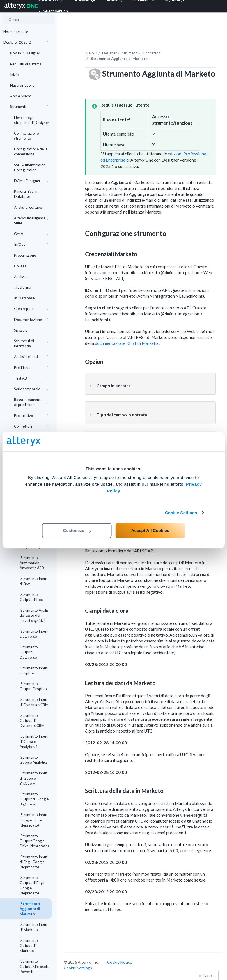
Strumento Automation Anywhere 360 (32, 563)
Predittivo (31, 368)
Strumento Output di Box (31, 597)
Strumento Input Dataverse (34, 634)
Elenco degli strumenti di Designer (32, 120)
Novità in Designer (25, 53)
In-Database (31, 298)
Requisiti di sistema (26, 64)
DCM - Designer (31, 181)
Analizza (31, 277)
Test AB (31, 378)
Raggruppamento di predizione (31, 402)
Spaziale (31, 330)
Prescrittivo (31, 416)
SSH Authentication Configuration (30, 167)
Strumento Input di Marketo (34, 927)
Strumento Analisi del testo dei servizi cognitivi (35, 615)
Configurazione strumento (26, 136)
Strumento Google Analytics (34, 760)
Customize (77, 530)
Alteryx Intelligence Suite (31, 221)
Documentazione (31, 320)
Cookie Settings (181, 513)
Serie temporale (31, 389)
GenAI (31, 234)
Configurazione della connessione (31, 152)
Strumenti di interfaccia (31, 343)
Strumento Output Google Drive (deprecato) (34, 841)
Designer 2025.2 (26, 42)
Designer (109, 53)
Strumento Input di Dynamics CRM (34, 702)
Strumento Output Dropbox (34, 686)
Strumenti (29, 107)
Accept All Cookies (150, 530)
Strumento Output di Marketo (29, 945)
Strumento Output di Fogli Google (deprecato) (32, 885)
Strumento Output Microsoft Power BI (34, 966)
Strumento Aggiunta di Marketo (30, 909)
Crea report (31, 309)
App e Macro (29, 96)
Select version (53, 11)
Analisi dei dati (31, 357)
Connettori (31, 426)
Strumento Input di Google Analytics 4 (34, 741)
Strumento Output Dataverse (29, 652)
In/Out (31, 244)
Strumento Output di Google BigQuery (34, 799)
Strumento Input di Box (34, 581)
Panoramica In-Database (26, 194)
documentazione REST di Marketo (127, 343)
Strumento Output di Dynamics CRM (32, 720)
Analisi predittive (28, 207)
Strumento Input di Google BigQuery (34, 778)
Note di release (16, 32)
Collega (31, 266)
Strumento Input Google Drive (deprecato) (34, 820)
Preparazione (31, 255)
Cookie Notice (120, 962)
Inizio (29, 75)
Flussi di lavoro (29, 85)
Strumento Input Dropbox (34, 671)
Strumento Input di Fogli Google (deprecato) (34, 862)
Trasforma (31, 287)
